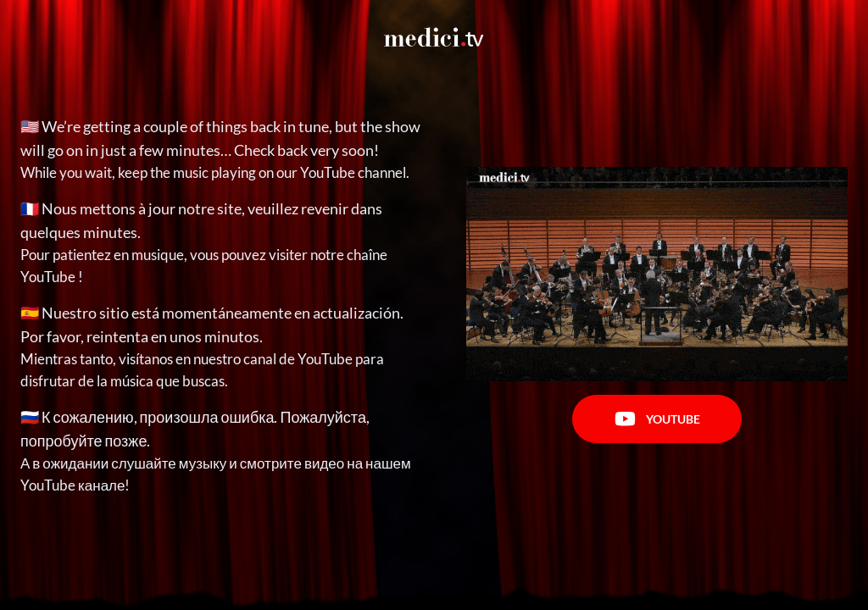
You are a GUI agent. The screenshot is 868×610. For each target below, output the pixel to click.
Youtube (657, 419)
